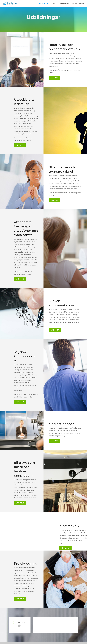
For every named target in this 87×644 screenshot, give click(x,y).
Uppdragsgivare (63, 3)
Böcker (53, 3)
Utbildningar (44, 3)
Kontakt (82, 3)
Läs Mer (65, 548)
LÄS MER (55, 330)
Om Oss (74, 3)
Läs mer (55, 78)
